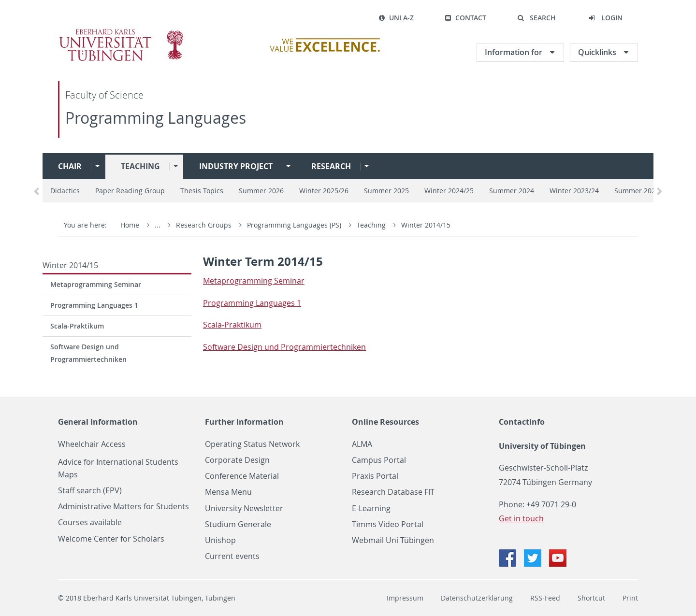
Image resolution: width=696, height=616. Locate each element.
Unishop (220, 540)
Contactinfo (522, 422)
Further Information (244, 422)
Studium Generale (238, 524)
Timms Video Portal (388, 524)
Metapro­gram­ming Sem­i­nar (254, 281)
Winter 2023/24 (574, 191)
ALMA (362, 444)
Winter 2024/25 (449, 191)
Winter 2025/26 (324, 191)
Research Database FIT (393, 492)
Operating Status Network (252, 444)
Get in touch (521, 518)
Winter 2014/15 (426, 225)
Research (331, 166)
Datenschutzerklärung (477, 598)
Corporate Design (237, 460)
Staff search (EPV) (90, 491)
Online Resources (385, 422)
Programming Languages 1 (94, 305)
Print (630, 598)
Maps (68, 475)
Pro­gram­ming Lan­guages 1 (252, 303)
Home (130, 225)
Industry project (236, 166)
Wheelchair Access (92, 444)
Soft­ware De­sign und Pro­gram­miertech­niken (284, 347)
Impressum (405, 598)
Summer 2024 (512, 191)
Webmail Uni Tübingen (393, 540)
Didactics (65, 191)
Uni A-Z (396, 18)
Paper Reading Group (130, 191)
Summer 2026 (261, 191)
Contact (465, 18)
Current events (232, 556)
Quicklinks (598, 52)
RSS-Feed (545, 598)
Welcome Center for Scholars (111, 539)
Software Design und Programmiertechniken (88, 353)
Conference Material (242, 476)
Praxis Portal (375, 476)
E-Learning (371, 509)
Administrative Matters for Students (123, 507)
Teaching (140, 166)
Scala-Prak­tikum (232, 325)
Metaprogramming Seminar (96, 284)
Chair (70, 166)
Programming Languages (156, 118)
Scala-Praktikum (77, 326)
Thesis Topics (202, 191)
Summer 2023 (637, 191)
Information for (515, 52)
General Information (98, 422)
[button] (536, 18)
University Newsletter (244, 509)
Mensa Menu (228, 492)
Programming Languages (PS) (295, 225)
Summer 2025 (386, 191)
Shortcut (591, 598)
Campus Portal (379, 460)
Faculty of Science (104, 95)
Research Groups (204, 225)
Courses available (90, 523)
